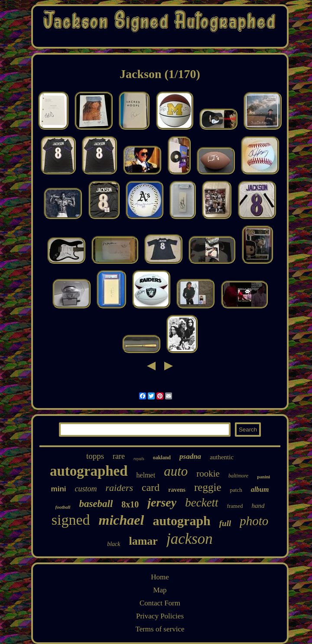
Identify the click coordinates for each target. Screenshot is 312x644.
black (114, 544)
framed (235, 506)
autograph (181, 521)
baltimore (238, 476)
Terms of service (160, 629)
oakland (162, 458)
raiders (120, 488)
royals (139, 459)
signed (71, 520)
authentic (222, 457)
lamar (143, 541)
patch (236, 490)
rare (119, 456)
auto (176, 471)
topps (95, 456)
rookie (208, 474)
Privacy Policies (160, 616)
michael (122, 520)
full (225, 523)
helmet (146, 475)
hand (258, 506)
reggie (208, 487)
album (260, 489)
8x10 (130, 504)
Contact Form (160, 603)
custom (86, 489)
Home (160, 577)
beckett (201, 503)
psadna (190, 456)
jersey (162, 502)
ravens (177, 490)
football (63, 507)
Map (160, 590)
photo (254, 521)
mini (59, 489)
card (151, 487)
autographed (89, 471)
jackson (190, 539)
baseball (96, 504)
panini (263, 477)
